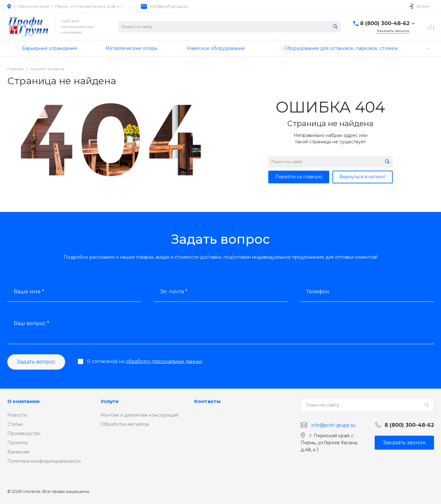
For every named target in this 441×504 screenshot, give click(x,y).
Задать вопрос (36, 362)
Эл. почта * (174, 292)
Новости (17, 415)
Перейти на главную (299, 177)
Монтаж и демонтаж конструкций (140, 415)
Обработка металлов (125, 424)
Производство (24, 433)
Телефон (318, 292)
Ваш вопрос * (31, 323)
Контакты (207, 401)
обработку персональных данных (164, 361)
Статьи (15, 424)
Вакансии (18, 452)
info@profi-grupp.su (169, 6)
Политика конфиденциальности (44, 461)
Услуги (110, 401)
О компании (23, 401)
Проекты (17, 443)
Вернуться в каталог (363, 177)
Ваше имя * (29, 292)
